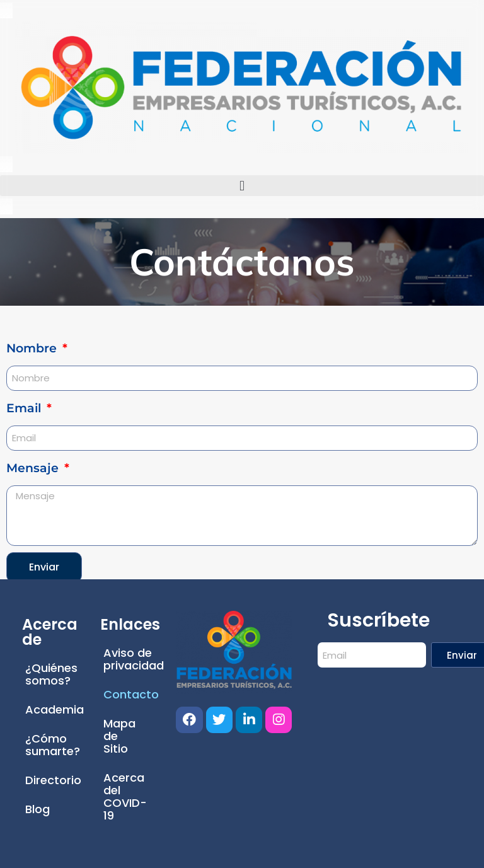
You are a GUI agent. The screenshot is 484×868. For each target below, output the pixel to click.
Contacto (130, 694)
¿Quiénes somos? (51, 674)
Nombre (33, 348)
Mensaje (34, 468)
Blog (37, 809)
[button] (242, 186)
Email (25, 408)
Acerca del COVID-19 (125, 796)
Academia (52, 709)
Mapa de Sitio (119, 736)
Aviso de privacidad (130, 659)
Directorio (52, 780)
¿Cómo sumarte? (52, 745)
